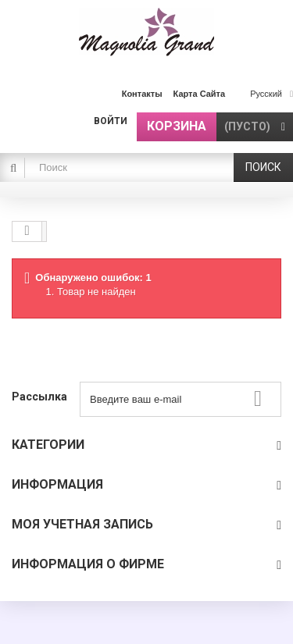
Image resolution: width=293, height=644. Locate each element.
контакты (142, 94)
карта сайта (200, 94)
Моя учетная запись (82, 524)
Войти (111, 121)
